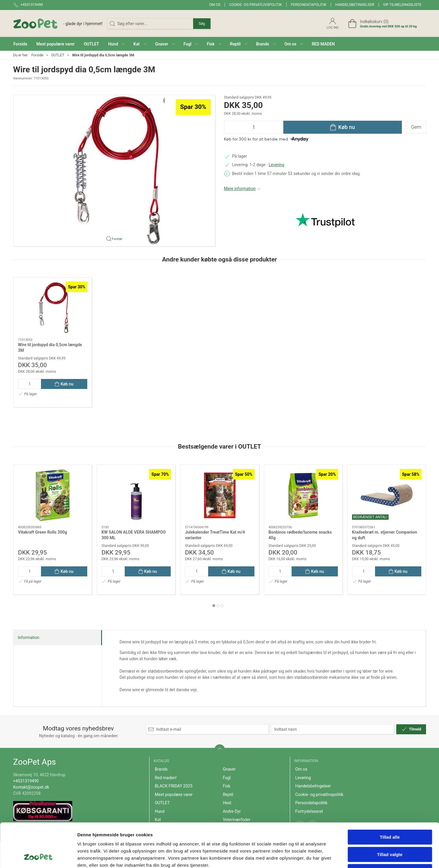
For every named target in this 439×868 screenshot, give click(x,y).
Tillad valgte (390, 813)
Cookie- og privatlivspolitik (255, 5)
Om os (215, 5)
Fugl (227, 778)
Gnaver (229, 769)
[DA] (58, 24)
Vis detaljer (306, 856)
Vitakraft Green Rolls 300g (42, 532)
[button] (116, 44)
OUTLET (58, 55)
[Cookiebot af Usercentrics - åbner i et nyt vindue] (38, 856)
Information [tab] (29, 637)
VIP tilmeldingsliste (402, 5)
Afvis (390, 830)
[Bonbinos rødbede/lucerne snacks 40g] (303, 495)
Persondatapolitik (309, 5)
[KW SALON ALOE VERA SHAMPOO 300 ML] (136, 495)
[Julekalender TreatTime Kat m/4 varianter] (219, 495)
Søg (202, 24)
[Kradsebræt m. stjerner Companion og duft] (386, 495)
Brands (161, 769)
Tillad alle (390, 796)
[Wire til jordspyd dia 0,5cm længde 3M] (53, 308)
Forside (37, 55)
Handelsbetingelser (355, 5)
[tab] (214, 606)
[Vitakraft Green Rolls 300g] (53, 495)
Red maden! (166, 778)
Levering (276, 165)
